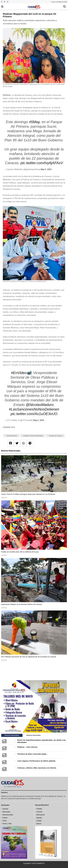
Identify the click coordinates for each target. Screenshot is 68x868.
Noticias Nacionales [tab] (34, 735)
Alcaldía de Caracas (56, 436)
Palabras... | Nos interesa (27, 747)
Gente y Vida (7, 824)
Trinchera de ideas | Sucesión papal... (32, 754)
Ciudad (39, 821)
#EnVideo (19, 373)
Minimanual (40, 815)
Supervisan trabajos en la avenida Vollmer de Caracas (22, 604)
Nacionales (6, 812)
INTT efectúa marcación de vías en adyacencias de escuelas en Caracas (29, 657)
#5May (34, 122)
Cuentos (39, 812)
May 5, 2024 (46, 169)
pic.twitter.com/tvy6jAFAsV (42, 163)
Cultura (5, 818)
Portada (39, 809)
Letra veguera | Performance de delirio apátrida (36, 761)
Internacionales (8, 815)
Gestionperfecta (12, 436)
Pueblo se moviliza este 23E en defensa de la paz (20, 552)
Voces (5, 821)
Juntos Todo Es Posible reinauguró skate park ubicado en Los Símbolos (28, 494)
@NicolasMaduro (40, 405)
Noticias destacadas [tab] (12, 735)
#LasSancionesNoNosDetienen (34, 409)
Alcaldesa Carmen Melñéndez (33, 436)
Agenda (39, 818)
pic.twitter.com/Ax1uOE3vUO (34, 414)
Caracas (5, 809)
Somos (39, 824)
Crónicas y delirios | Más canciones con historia (37, 768)
